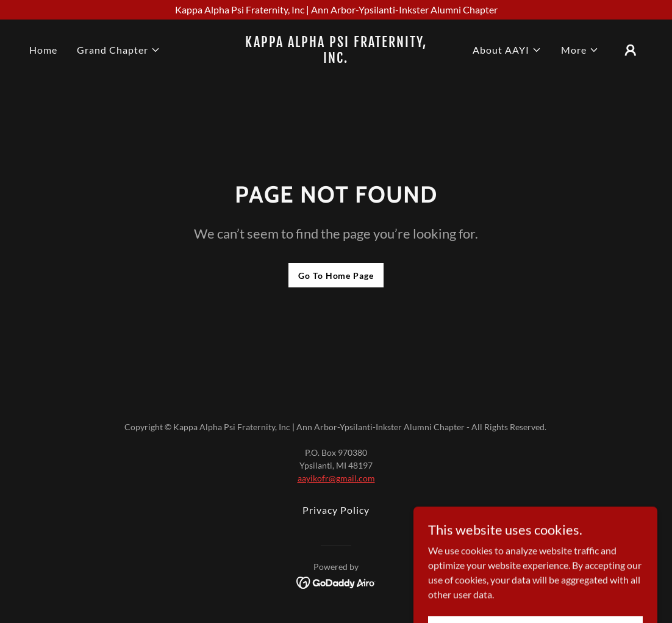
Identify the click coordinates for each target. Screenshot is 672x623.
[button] (119, 50)
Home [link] (43, 50)
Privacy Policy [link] (336, 510)
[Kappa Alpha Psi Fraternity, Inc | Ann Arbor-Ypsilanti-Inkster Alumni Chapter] (336, 10)
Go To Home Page (336, 275)
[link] (336, 59)
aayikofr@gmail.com (336, 478)
